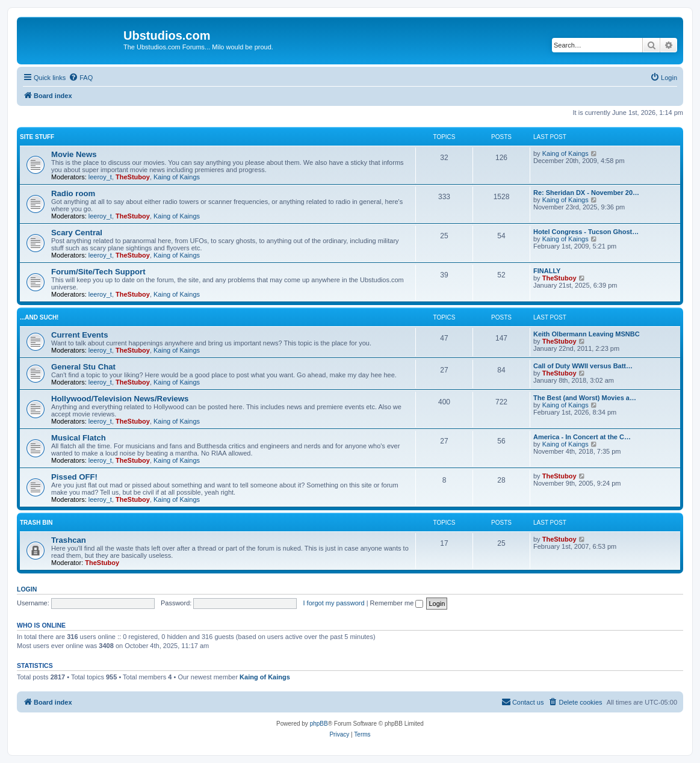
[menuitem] (81, 78)
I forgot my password (334, 603)
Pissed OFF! (74, 477)
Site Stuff (37, 137)
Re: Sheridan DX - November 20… (586, 193)
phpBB (319, 724)
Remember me (397, 603)
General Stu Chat (83, 367)
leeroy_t (100, 177)
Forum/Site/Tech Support (98, 272)
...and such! (39, 317)
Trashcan (69, 540)
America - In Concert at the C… (582, 437)
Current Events (80, 335)
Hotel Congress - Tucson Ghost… (586, 232)
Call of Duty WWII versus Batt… (583, 366)
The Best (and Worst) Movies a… (585, 398)
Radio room (73, 193)
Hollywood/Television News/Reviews (120, 399)
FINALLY (547, 271)
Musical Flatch (79, 438)
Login (27, 589)
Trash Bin (36, 523)
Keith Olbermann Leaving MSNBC (587, 334)
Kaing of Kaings (177, 177)
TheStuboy (133, 177)
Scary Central (77, 233)
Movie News (74, 154)
